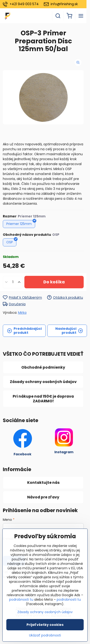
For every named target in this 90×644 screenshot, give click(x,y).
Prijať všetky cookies (45, 625)
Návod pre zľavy (43, 497)
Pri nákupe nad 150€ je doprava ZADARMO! (43, 399)
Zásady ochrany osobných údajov (43, 382)
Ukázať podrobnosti (45, 635)
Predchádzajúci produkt (24, 331)
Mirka (22, 313)
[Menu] (81, 16)
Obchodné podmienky (43, 367)
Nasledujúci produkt (69, 331)
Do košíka (54, 282)
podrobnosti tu (21, 599)
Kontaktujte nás (43, 483)
